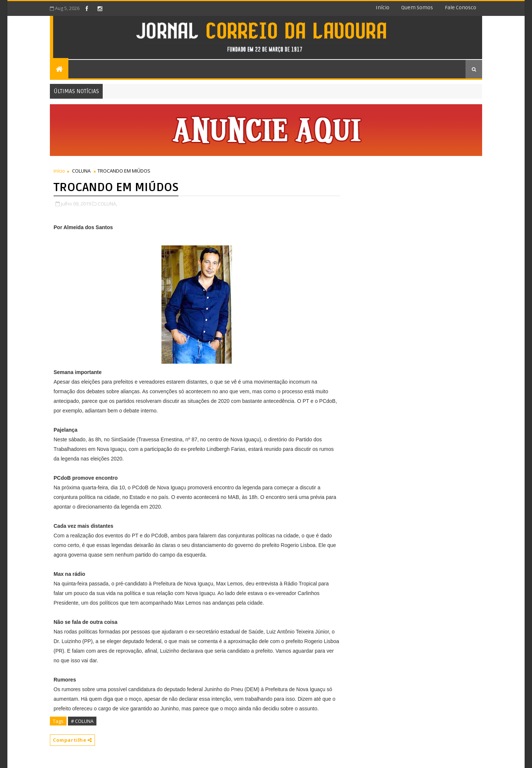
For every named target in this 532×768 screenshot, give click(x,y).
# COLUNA (82, 721)
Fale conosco (461, 8)
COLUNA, (107, 204)
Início (383, 8)
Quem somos (417, 8)
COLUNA (81, 171)
